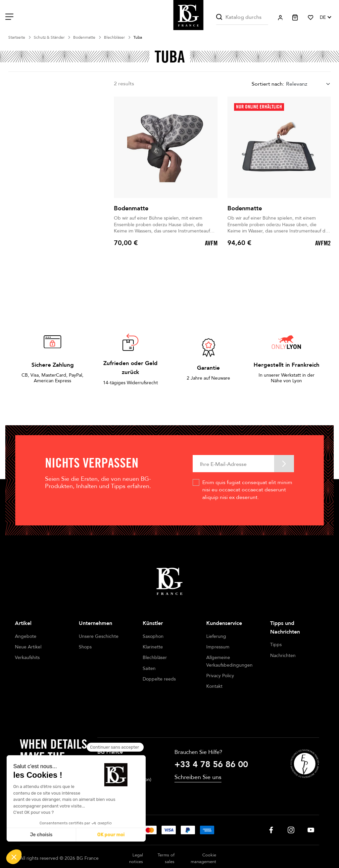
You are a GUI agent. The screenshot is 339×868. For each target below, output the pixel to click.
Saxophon (153, 636)
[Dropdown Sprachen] (325, 18)
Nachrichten (283, 656)
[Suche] (242, 17)
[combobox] (308, 84)
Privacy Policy (220, 676)
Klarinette (153, 647)
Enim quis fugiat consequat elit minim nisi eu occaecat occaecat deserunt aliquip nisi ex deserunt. (247, 490)
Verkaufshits (27, 658)
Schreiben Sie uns (198, 760)
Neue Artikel (28, 647)
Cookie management (203, 841)
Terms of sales (166, 841)
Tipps (276, 645)
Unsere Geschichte (99, 636)
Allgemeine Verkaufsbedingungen (229, 661)
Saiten (149, 668)
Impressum (218, 647)
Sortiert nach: (268, 84)
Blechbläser (155, 658)
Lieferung (216, 636)
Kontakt (214, 686)
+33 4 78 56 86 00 (211, 747)
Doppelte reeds (159, 679)
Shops (85, 647)
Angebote (26, 636)
